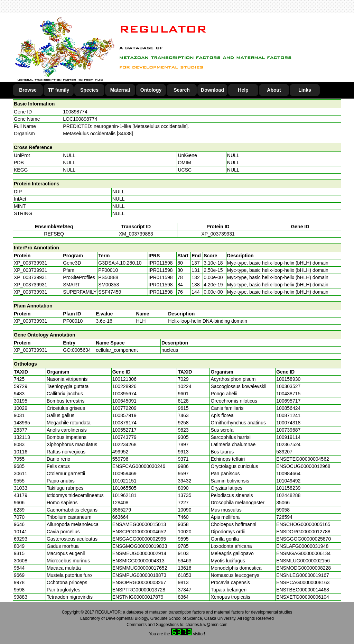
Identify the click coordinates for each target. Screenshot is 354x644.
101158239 (288, 488)
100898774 (75, 112)
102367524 (288, 444)
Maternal (120, 90)
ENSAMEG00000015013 (139, 524)
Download (212, 90)
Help (243, 90)
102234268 (124, 444)
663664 (120, 517)
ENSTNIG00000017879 (138, 597)
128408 (120, 503)
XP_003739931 (218, 234)
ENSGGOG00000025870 (304, 539)
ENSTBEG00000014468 (303, 590)
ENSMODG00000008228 (304, 568)
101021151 (124, 481)
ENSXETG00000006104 (303, 597)
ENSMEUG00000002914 (139, 553)
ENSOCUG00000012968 (303, 466)
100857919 (124, 415)
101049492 (288, 481)
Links (305, 90)
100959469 (124, 473)
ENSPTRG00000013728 (139, 590)
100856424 (288, 408)
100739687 (288, 430)
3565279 (122, 510)
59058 (283, 510)
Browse (28, 90)
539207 (284, 452)
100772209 (124, 408)
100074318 (288, 423)
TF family (59, 90)
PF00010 (73, 321)
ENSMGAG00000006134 (303, 553)
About (274, 90)
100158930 (288, 379)
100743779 (124, 437)
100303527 (288, 386)
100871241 (288, 415)
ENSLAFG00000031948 (302, 546)
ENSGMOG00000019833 (140, 546)
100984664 (288, 473)
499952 (120, 452)
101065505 (124, 488)
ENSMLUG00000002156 (303, 561)
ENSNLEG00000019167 (303, 575)
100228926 (124, 386)
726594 (284, 517)
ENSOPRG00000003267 (139, 582)
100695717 (288, 401)
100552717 (124, 430)
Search (182, 90)
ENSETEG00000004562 (303, 459)
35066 (283, 503)
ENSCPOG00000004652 (139, 532)
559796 (120, 459)
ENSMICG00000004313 (138, 561)
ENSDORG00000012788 (303, 532)
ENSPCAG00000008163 (303, 582)
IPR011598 (161, 263)
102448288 (288, 495)
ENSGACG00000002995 (139, 539)
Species (89, 90)
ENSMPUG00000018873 (139, 575)
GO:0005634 (77, 350)
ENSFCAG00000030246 (139, 466)
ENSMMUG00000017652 (140, 568)
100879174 (124, 423)
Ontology (151, 90)
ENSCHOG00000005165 (303, 524)
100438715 (288, 394)
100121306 (124, 379)
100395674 (124, 394)
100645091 (124, 401)
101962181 (124, 495)
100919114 (288, 437)
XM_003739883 (136, 234)
